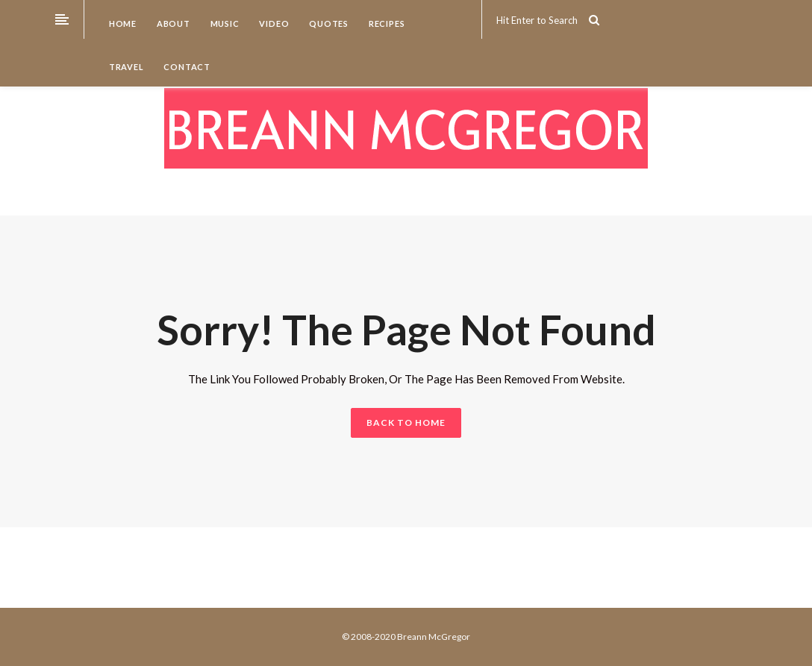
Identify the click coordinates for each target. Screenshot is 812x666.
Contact (186, 67)
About (172, 23)
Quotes (328, 23)
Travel (125, 67)
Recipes (385, 23)
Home (122, 23)
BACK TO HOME (406, 422)
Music (224, 23)
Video (274, 23)
